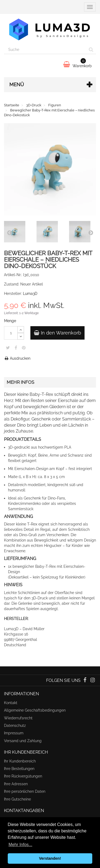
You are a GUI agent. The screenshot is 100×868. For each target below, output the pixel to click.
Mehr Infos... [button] (20, 845)
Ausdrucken (17, 358)
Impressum (14, 733)
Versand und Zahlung (23, 741)
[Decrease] (21, 336)
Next (91, 232)
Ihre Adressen (16, 784)
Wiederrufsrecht (18, 718)
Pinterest (24, 348)
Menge (10, 321)
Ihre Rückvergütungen (23, 776)
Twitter (8, 348)
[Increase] (21, 330)
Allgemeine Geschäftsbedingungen (35, 710)
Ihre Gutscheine (17, 799)
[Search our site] (45, 50)
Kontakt (11, 703)
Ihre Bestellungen (19, 769)
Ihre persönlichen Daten (25, 791)
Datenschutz (15, 726)
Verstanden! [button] (50, 858)
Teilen (16, 348)
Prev (9, 232)
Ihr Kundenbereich (20, 761)
